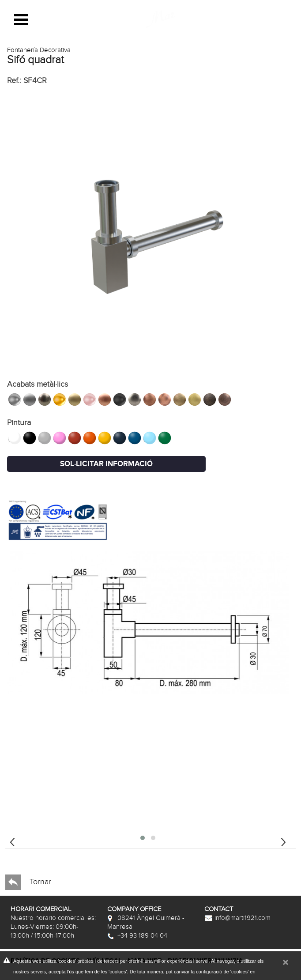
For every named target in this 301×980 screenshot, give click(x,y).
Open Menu (21, 20)
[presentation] (12, 841)
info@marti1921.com (237, 918)
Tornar (28, 882)
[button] (143, 838)
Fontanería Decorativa (39, 50)
